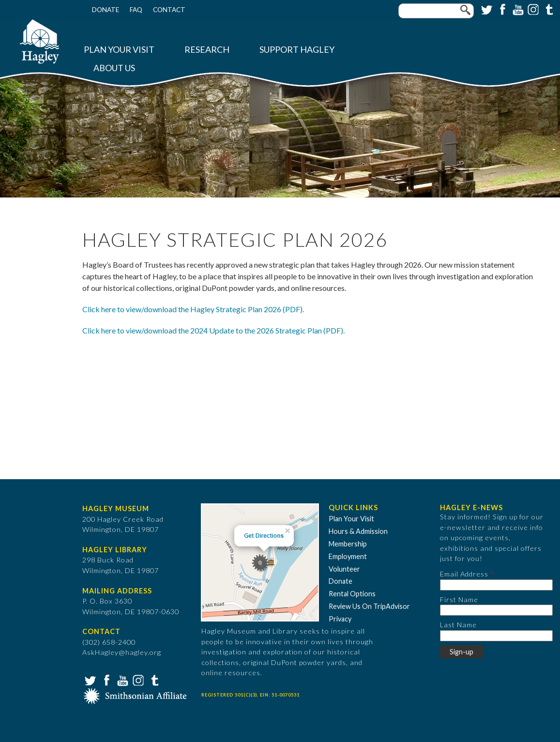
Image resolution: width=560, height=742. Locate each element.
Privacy (340, 619)
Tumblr (548, 9)
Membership (348, 544)
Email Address (464, 574)
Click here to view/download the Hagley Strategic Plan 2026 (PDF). (193, 309)
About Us (114, 68)
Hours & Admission (358, 531)
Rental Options (352, 594)
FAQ (136, 10)
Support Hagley (297, 50)
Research (207, 50)
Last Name (458, 625)
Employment (348, 556)
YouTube (517, 9)
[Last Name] (496, 636)
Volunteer (344, 569)
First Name (459, 599)
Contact (169, 10)
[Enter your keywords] (436, 11)
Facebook (501, 9)
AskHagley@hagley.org (122, 652)
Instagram (532, 9)
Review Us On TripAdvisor (369, 606)
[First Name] (496, 610)
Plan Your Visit (119, 50)
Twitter (486, 9)
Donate (106, 10)
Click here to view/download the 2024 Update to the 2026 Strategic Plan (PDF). (213, 330)
